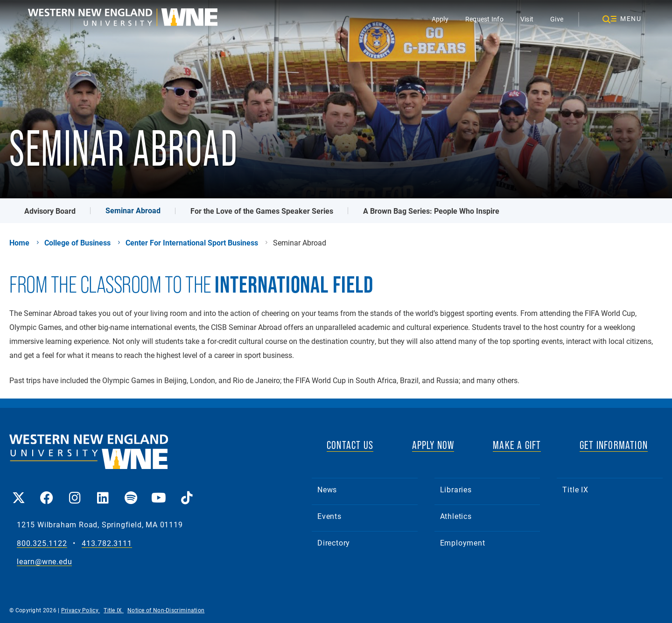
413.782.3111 (107, 543)
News (327, 489)
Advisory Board (50, 211)
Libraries (456, 489)
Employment (463, 542)
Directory (334, 542)
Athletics (456, 516)
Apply (440, 19)
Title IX (575, 489)
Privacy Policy (81, 610)
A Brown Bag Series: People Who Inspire (431, 211)
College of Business (77, 243)
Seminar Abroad (133, 210)
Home (19, 243)
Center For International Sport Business (192, 243)
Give (557, 19)
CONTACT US (350, 445)
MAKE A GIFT (517, 445)
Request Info (484, 19)
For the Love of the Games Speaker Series (262, 211)
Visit (527, 19)
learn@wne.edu (44, 562)
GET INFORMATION (614, 445)
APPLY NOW (433, 445)
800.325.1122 (42, 543)
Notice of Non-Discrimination (166, 610)
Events (329, 516)
